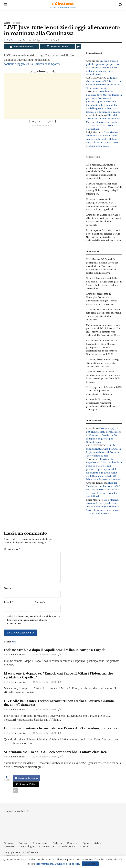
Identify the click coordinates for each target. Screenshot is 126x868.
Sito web (40, 603)
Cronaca (9, 845)
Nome (9, 589)
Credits (84, 848)
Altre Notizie (46, 848)
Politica (23, 845)
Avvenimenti (40, 845)
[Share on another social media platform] (78, 47)
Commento (12, 550)
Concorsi (72, 845)
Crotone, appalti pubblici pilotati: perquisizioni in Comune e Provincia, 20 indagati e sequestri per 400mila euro (104, 68)
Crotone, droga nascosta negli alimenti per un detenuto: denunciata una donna (103, 363)
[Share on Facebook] (21, 47)
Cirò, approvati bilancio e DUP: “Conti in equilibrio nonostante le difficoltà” (104, 391)
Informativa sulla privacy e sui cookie (57, 864)
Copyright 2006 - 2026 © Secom (21, 854)
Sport (86, 845)
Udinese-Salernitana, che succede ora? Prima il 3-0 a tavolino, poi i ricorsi (61, 730)
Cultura (57, 845)
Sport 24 (17, 23)
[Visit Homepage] (63, 5)
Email (8, 603)
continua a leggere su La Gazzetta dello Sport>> (32, 64)
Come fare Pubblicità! (16, 813)
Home (7, 23)
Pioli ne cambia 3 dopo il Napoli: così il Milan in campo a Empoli (55, 651)
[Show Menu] (5, 5)
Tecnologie (27, 848)
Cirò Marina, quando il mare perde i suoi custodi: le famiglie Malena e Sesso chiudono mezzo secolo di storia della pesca (103, 139)
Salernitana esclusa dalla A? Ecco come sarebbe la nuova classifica (55, 753)
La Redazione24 (16, 40)
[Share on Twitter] (57, 47)
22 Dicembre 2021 (45, 656)
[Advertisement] (42, 96)
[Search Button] (120, 5)
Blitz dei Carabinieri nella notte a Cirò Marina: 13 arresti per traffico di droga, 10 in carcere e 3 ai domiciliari (103, 122)
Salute (98, 845)
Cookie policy (67, 848)
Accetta (90, 864)
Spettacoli (10, 848)
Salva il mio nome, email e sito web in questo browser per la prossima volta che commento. (34, 621)
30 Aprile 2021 (41, 40)
